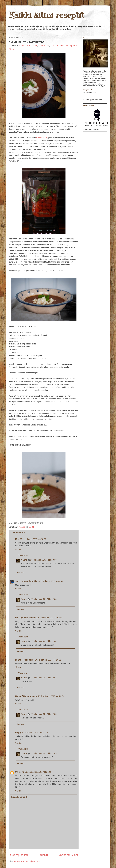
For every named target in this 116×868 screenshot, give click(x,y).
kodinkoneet (62, 46)
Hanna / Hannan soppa (26, 696)
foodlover (24, 46)
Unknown (20, 772)
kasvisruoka (44, 46)
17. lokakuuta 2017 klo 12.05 (43, 714)
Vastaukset (23, 555)
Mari (17, 539)
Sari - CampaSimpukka (26, 581)
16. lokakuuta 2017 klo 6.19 (51, 581)
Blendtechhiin (42, 138)
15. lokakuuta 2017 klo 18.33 (43, 560)
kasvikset (33, 46)
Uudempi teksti (18, 855)
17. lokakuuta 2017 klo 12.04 (43, 641)
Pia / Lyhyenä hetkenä (26, 618)
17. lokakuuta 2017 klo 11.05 (35, 733)
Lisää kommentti (19, 797)
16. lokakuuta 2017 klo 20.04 (50, 618)
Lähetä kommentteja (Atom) (27, 861)
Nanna (22, 527)
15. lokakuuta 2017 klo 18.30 (33, 539)
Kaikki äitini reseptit (46, 15)
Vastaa (18, 549)
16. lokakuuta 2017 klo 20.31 (48, 660)
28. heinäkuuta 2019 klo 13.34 (39, 772)
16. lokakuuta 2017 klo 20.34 (51, 696)
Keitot (53, 46)
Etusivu (43, 855)
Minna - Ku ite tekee (25, 660)
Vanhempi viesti (68, 855)
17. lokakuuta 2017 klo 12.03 (43, 599)
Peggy (18, 733)
